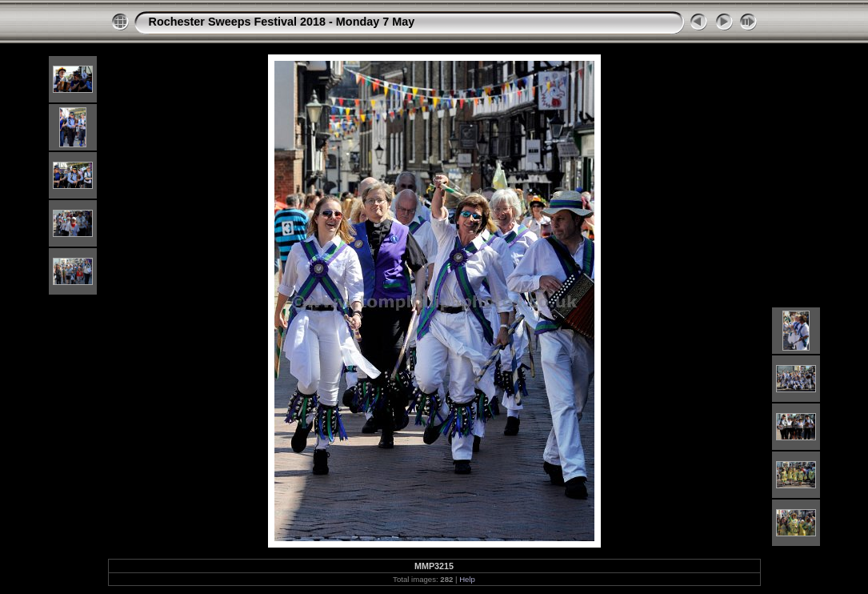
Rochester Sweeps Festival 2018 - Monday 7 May (282, 22)
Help (467, 579)
